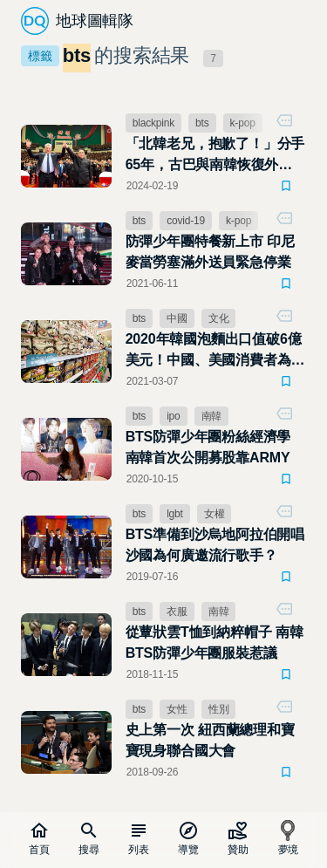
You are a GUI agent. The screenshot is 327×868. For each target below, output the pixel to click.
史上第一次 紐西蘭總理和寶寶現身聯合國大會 (210, 740)
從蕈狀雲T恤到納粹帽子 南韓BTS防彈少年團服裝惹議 (215, 642)
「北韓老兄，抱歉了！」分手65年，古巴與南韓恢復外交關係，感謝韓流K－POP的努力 (216, 156)
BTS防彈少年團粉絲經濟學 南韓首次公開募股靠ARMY (208, 447)
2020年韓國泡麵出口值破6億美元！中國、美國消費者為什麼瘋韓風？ (215, 351)
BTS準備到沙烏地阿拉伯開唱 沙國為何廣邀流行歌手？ (215, 545)
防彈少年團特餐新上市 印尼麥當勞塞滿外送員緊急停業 (210, 252)
